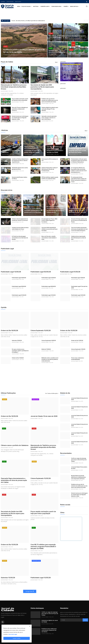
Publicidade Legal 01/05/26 (70, 272)
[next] (87, 21)
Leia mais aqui (13, 634)
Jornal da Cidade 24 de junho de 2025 (79, 425)
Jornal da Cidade (7, 55)
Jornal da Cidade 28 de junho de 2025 (79, 399)
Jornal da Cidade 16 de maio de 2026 (44, 416)
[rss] (3, 622)
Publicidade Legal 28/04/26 (19, 278)
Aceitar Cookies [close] (17, 638)
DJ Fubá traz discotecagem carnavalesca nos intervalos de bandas (20, 238)
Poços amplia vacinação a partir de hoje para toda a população (20, 99)
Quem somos (18, 2)
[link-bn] (72, 72)
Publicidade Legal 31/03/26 (49, 295)
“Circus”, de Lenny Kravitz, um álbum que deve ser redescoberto (28, 21)
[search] (87, 6)
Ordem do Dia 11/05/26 (18, 358)
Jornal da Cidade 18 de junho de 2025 (79, 442)
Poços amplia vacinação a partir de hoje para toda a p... (77, 53)
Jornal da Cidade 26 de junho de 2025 (79, 416)
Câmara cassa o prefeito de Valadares (11, 151)
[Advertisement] (45, 15)
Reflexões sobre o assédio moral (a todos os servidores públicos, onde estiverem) (50, 359)
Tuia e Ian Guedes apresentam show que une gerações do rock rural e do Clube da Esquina (79, 229)
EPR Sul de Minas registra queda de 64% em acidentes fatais (50, 178)
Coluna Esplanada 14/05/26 (49, 340)
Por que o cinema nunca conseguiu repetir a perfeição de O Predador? (20, 351)
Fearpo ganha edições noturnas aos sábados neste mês (9, 210)
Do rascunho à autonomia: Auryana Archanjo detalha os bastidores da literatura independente (55, 209)
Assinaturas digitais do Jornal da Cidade (50, 621)
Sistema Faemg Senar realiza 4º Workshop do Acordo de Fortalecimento (50, 169)
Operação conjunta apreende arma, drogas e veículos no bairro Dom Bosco (49, 118)
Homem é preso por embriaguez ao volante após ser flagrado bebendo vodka (20, 118)
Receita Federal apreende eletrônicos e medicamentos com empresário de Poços (78, 477)
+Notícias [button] (36, 6)
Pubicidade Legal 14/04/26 (78, 278)
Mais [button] (56, 62)
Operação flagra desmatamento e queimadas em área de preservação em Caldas (32, 150)
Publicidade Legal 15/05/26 (11, 272)
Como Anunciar (10, 2)
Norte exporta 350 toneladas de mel (50, 160)
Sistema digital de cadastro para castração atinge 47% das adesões (50, 109)
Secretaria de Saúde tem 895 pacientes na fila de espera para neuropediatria (42, 87)
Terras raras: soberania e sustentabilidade (78, 359)
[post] (24, 40)
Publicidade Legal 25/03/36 (78, 295)
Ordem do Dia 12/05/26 (77, 340)
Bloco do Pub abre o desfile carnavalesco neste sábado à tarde (49, 238)
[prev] (85, 21)
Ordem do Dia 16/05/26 (9, 331)
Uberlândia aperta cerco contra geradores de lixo (20, 168)
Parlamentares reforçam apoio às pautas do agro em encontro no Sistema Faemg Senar (79, 160)
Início (19, 6)
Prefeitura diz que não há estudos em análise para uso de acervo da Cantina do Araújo (50, 100)
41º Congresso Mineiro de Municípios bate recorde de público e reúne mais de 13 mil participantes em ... (79, 170)
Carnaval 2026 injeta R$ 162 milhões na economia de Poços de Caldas (50, 229)
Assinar (85, 620)
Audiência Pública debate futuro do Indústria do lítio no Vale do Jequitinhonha (20, 160)
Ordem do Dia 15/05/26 (69, 331)
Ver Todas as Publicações (52, 393)
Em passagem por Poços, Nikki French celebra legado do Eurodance (49, 220)
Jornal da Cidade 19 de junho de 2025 (79, 434)
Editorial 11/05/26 (46, 349)
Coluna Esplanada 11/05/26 (78, 349)
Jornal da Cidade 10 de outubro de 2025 (79, 468)
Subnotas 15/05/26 (17, 340)
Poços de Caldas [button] (27, 6)
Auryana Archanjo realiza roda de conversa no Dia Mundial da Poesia (79, 220)
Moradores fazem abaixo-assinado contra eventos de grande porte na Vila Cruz (33, 210)
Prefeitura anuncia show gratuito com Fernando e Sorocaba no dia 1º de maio (78, 210)
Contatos (3, 2)
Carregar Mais (30, 591)
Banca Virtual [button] (75, 6)
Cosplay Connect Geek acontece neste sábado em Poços (20, 228)
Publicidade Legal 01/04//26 (19, 295)
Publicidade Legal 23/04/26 (49, 278)
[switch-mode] (87, 2)
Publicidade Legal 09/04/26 (19, 286)
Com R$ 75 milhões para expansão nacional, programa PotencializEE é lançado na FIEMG (55, 150)
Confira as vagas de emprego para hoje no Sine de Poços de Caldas (78, 150)
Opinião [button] (66, 6)
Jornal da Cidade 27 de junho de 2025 (79, 408)
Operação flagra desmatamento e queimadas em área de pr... (57, 52)
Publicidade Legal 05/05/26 (41, 272)
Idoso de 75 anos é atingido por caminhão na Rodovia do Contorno (20, 109)
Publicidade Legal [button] (57, 6)
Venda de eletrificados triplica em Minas (19, 178)
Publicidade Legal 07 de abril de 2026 (79, 287)
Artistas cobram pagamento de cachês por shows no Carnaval (20, 220)
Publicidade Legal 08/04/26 (49, 286)
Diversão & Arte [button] (45, 6)
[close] (30, 626)
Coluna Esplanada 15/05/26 (41, 331)
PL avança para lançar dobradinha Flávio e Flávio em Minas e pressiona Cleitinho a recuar (79, 179)
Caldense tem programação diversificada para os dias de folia (78, 238)
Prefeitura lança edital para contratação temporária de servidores (49, 630)
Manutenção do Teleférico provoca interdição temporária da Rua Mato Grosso (67, 37)
